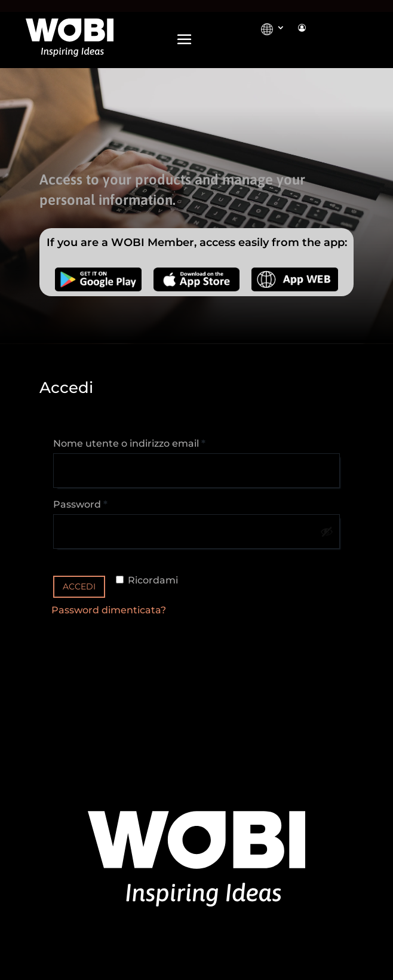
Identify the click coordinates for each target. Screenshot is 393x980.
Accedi (79, 586)
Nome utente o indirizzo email (151, 442)
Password (102, 503)
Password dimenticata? (109, 610)
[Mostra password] (327, 532)
